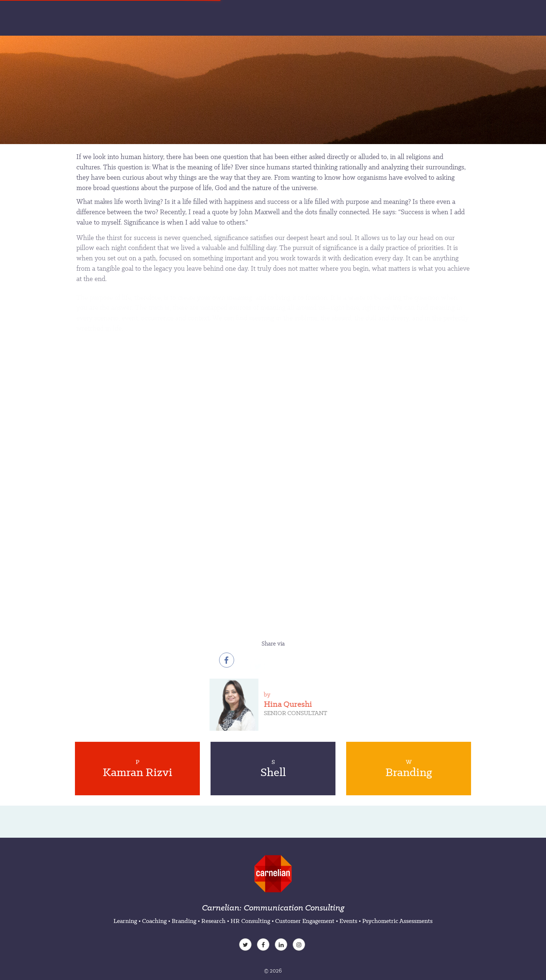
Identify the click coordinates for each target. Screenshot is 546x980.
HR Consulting (250, 921)
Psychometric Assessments (397, 921)
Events (348, 921)
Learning (125, 921)
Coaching (154, 921)
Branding (184, 921)
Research (213, 921)
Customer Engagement (305, 921)
